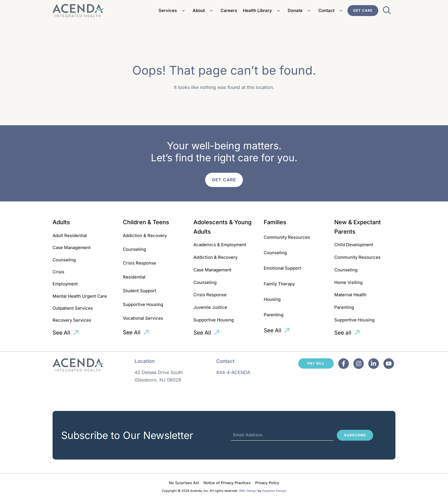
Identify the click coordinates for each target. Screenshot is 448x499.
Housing (272, 299)
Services (173, 11)
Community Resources (287, 237)
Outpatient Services (73, 308)
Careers (229, 10)
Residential (134, 277)
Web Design (248, 491)
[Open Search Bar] (387, 12)
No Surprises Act (184, 483)
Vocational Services (143, 318)
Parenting (274, 315)
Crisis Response (139, 263)
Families (275, 222)
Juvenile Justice (210, 307)
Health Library (262, 11)
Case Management (72, 247)
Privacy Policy (267, 483)
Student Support (140, 291)
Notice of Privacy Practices (227, 483)
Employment (65, 284)
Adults (61, 222)
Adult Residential (70, 235)
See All (61, 333)
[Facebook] (344, 364)
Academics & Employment (220, 245)
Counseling (64, 260)
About (204, 11)
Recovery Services (72, 320)
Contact (331, 11)
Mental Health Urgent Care (80, 296)
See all (343, 333)
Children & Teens (146, 222)
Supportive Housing (143, 304)
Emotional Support (282, 268)
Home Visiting (348, 282)
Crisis (58, 272)
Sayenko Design (274, 491)
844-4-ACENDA (233, 372)
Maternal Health (350, 295)
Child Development (354, 245)
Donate (300, 11)
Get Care (363, 10)
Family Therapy (279, 284)
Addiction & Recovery (145, 235)
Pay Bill (316, 363)
